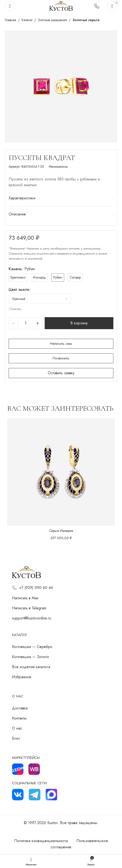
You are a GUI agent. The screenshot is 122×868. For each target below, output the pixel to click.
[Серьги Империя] (61, 472)
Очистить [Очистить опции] (16, 309)
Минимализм (58, 166)
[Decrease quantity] (13, 323)
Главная (10, 20)
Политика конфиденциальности (41, 841)
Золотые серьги (86, 20)
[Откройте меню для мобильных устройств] (10, 6)
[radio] (18, 277)
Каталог (27, 20)
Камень (15, 269)
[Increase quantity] (37, 323)
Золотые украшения (52, 20)
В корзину (79, 323)
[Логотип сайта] (61, 6)
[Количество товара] (25, 323)
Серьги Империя (61, 531)
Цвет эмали (19, 289)
